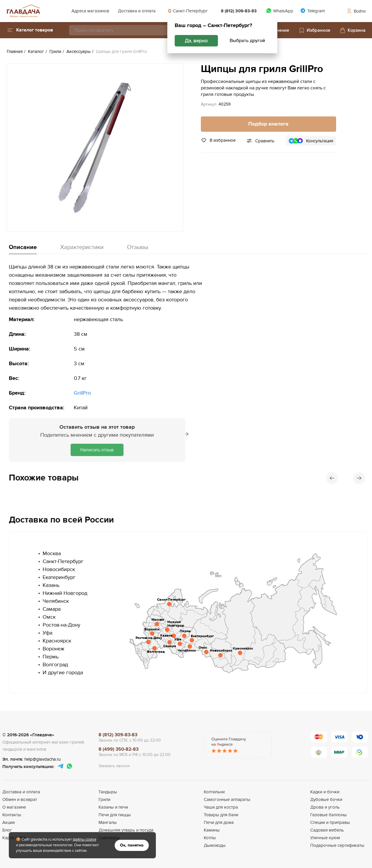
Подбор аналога (268, 124)
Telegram (313, 11)
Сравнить (265, 141)
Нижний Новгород (65, 593)
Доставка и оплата (137, 11)
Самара (52, 609)
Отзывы (138, 247)
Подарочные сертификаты (337, 845)
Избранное (314, 30)
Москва (52, 554)
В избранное (218, 140)
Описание (23, 247)
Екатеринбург (59, 577)
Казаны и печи (113, 807)
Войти (356, 11)
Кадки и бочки (325, 792)
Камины (212, 830)
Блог (7, 830)
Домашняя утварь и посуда (126, 830)
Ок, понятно (132, 845)
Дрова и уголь (325, 807)
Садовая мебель (327, 830)
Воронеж (54, 649)
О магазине (14, 807)
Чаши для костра (221, 807)
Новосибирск (59, 569)
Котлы (210, 838)
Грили (104, 799)
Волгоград (55, 665)
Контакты (12, 815)
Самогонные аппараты (227, 799)
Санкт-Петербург (188, 11)
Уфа (47, 633)
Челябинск (56, 601)
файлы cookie (84, 839)
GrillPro (82, 393)
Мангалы (108, 822)
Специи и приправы (330, 822)
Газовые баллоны (328, 815)
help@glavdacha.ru (42, 759)
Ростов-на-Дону (61, 625)
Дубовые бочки (326, 799)
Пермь (51, 657)
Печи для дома (219, 822)
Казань (51, 585)
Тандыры (108, 792)
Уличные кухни (325, 838)
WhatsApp (280, 11)
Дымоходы (215, 845)
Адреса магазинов (90, 11)
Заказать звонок (114, 766)
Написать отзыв (97, 450)
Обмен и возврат (20, 799)
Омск (49, 617)
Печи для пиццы (115, 815)
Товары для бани (221, 815)
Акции (9, 822)
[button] (30, 30)
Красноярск (57, 641)
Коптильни (214, 792)
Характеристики (82, 247)
